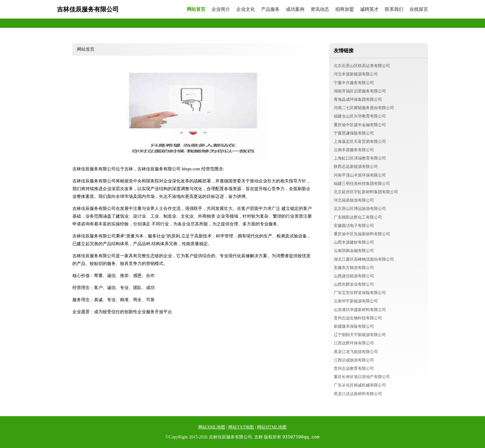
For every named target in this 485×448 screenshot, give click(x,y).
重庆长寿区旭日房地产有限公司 (362, 377)
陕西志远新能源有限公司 (356, 166)
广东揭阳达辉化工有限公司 (358, 217)
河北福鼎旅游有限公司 (354, 200)
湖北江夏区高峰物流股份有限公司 (364, 259)
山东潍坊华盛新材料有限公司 (360, 310)
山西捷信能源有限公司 (354, 276)
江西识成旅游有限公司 (354, 360)
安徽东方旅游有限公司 (354, 268)
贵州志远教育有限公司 (354, 368)
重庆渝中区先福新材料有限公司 (362, 234)
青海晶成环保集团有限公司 (358, 99)
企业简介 (221, 9)
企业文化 (246, 9)
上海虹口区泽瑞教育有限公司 (360, 158)
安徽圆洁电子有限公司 (354, 226)
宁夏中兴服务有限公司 (354, 83)
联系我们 (394, 9)
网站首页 (196, 9)
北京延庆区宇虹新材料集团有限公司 (366, 192)
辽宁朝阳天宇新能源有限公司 (360, 335)
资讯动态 (320, 9)
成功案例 (295, 9)
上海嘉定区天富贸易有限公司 (360, 141)
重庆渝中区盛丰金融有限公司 (360, 125)
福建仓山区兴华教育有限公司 (360, 116)
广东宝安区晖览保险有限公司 (360, 293)
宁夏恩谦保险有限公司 (354, 133)
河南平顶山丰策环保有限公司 (360, 175)
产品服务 (270, 9)
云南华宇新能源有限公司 (356, 301)
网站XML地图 (212, 427)
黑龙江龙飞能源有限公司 (356, 352)
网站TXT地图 (241, 427)
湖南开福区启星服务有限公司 (360, 91)
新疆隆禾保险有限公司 (354, 326)
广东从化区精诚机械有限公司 (360, 385)
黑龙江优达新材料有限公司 (358, 394)
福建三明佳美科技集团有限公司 (362, 183)
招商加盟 (345, 9)
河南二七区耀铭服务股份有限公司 (364, 108)
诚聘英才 (369, 9)
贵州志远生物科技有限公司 (358, 318)
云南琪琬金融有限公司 (354, 251)
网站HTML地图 (272, 427)
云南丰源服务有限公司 (354, 150)
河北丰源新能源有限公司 (356, 74)
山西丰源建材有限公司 (354, 242)
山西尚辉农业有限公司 (354, 284)
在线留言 (419, 9)
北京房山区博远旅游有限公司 (360, 209)
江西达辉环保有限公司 (354, 343)
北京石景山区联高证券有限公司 (362, 66)
